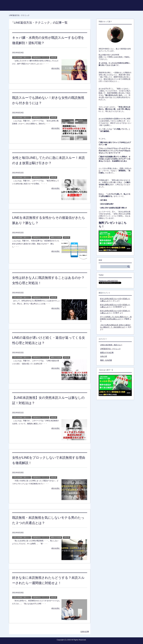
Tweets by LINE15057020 (108, 281)
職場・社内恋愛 (106, 360)
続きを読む (56, 68)
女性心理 (53, 57)
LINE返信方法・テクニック (40, 57)
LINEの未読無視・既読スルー (22, 57)
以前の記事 (85, 632)
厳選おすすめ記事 (56, 237)
